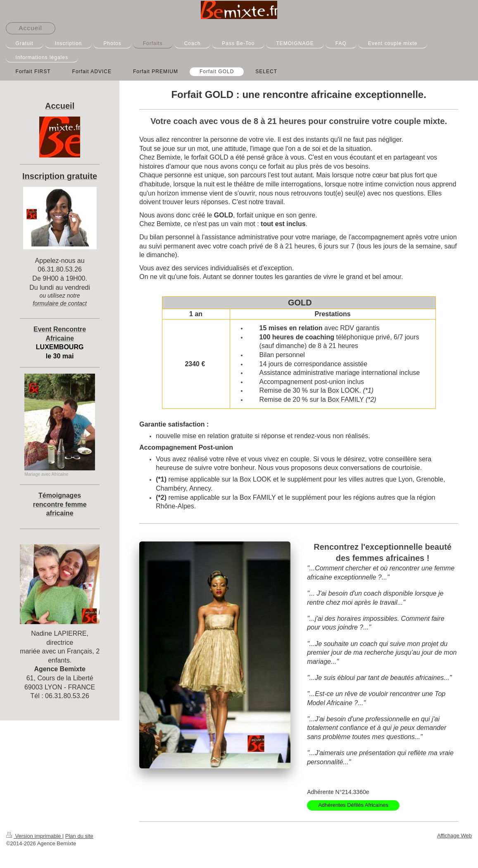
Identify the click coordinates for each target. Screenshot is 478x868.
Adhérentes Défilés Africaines (353, 805)
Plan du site (79, 836)
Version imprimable (34, 836)
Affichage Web (454, 836)
